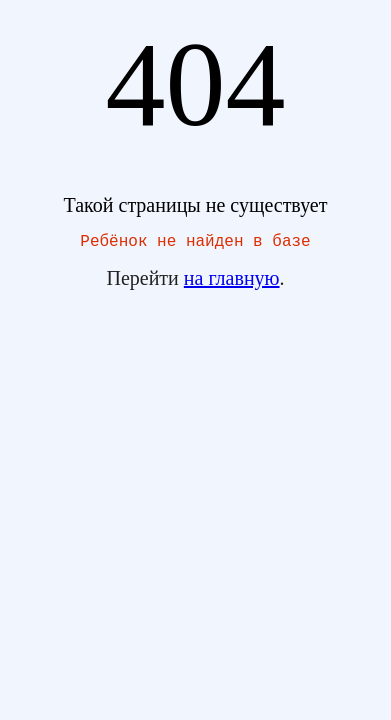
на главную (232, 282)
